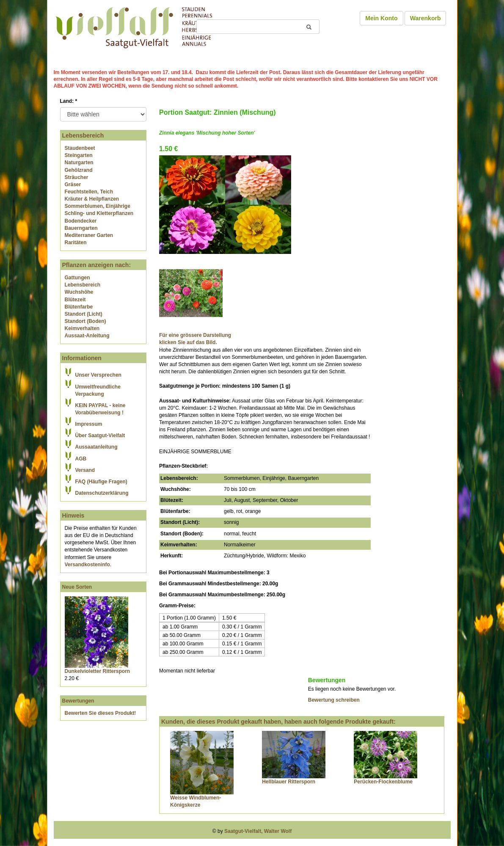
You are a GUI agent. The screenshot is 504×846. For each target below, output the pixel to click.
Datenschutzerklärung (102, 493)
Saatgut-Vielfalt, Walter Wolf (258, 831)
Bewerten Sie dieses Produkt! (101, 713)
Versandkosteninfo (87, 565)
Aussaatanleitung (96, 447)
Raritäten (76, 243)
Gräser (73, 185)
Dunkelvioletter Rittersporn (98, 671)
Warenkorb (426, 18)
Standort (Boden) (85, 321)
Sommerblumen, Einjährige (98, 206)
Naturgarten (79, 163)
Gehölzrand (79, 170)
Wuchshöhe (79, 292)
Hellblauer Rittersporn (289, 782)
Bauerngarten (81, 228)
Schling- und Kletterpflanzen (99, 213)
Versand (85, 470)
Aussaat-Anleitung (87, 336)
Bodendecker (81, 221)
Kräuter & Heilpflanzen (92, 199)
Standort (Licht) (84, 314)
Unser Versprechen (98, 375)
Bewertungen (78, 701)
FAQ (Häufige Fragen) (101, 482)
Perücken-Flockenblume (383, 782)
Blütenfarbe (79, 307)
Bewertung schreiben (334, 700)
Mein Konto (381, 18)
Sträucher (77, 177)
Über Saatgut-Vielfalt (100, 435)
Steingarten (79, 155)
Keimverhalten (82, 328)
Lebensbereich (83, 285)
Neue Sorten (77, 587)
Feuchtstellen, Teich (89, 192)
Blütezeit (75, 300)
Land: (69, 101)
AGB (81, 459)
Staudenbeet (80, 148)
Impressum (89, 424)
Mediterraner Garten (89, 235)
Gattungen (77, 278)
